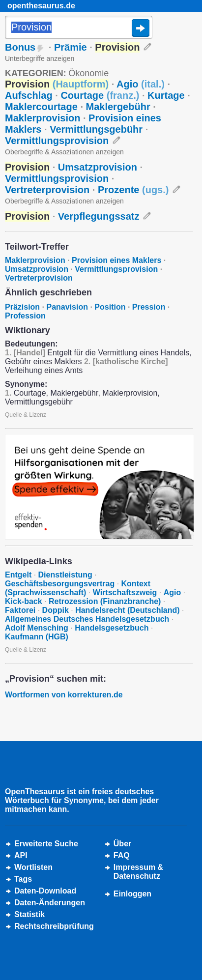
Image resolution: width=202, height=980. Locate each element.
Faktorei (20, 610)
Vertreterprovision (47, 190)
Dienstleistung (65, 575)
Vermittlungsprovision (57, 141)
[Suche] (79, 28)
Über (122, 844)
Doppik (56, 610)
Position (110, 307)
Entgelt (18, 575)
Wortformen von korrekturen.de (64, 695)
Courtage (100, 95)
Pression (149, 307)
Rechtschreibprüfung (54, 926)
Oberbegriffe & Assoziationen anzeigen (64, 152)
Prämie (71, 47)
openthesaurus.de (41, 6)
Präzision (22, 307)
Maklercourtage (41, 107)
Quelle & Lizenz (26, 415)
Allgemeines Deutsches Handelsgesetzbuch (87, 619)
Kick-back (24, 601)
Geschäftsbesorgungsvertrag (60, 584)
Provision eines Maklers (116, 260)
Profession (25, 316)
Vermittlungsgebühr (96, 129)
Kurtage (166, 95)
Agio (141, 84)
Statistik (29, 914)
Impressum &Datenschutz (138, 872)
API (21, 855)
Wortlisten (33, 867)
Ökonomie (88, 73)
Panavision (67, 307)
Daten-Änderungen (50, 903)
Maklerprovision (43, 118)
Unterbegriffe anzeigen (40, 58)
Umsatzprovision (98, 167)
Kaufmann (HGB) (37, 637)
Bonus (20, 47)
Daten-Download (45, 891)
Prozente (133, 190)
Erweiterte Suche (46, 844)
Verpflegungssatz (99, 216)
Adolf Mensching (37, 628)
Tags (23, 879)
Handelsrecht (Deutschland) (127, 610)
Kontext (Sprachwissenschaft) (78, 588)
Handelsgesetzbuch (112, 628)
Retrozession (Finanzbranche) (105, 601)
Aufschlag (29, 95)
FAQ (122, 855)
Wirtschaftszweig (125, 592)
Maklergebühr (118, 107)
